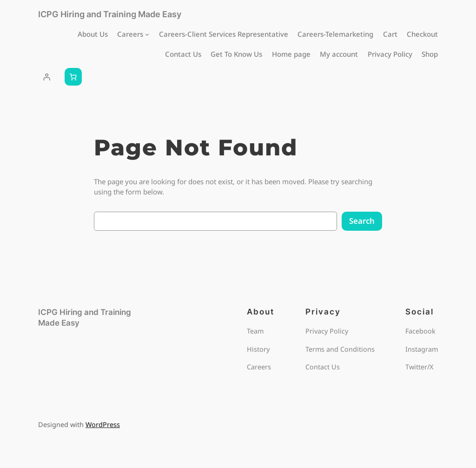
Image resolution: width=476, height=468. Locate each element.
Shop (430, 54)
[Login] (47, 77)
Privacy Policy (390, 54)
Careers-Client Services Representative (224, 34)
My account (339, 54)
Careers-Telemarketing (335, 34)
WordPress (103, 425)
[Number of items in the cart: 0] (73, 77)
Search (362, 221)
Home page (291, 54)
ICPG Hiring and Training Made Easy (110, 14)
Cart (390, 34)
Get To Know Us (236, 54)
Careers (130, 34)
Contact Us (183, 54)
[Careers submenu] (147, 34)
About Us (93, 34)
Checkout (422, 34)
